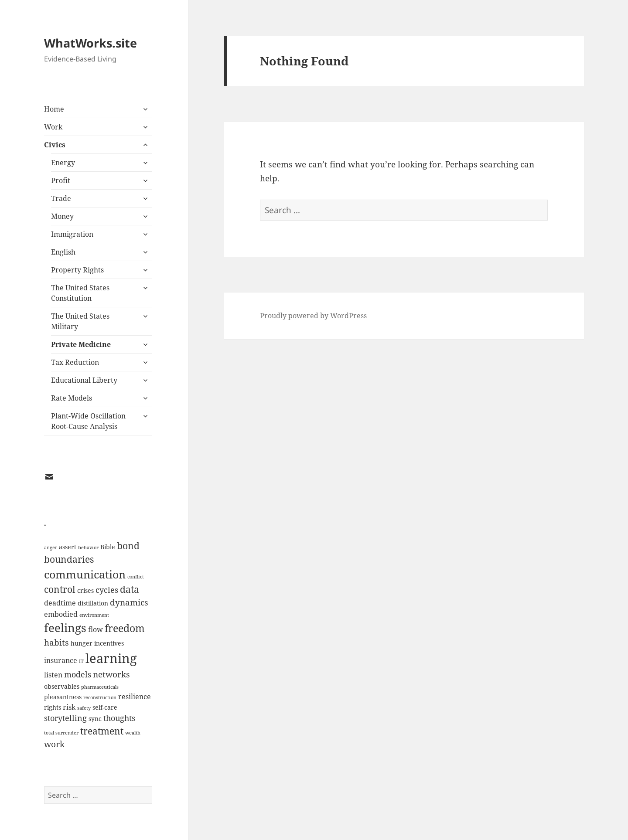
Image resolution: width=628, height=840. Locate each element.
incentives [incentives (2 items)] (109, 643)
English (63, 252)
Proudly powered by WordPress (313, 316)
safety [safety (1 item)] (84, 708)
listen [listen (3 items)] (53, 675)
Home (54, 109)
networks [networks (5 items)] (111, 674)
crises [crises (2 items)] (85, 590)
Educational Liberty (84, 380)
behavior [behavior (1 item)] (88, 548)
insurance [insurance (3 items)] (61, 660)
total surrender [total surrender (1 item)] (61, 733)
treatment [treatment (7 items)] (102, 731)
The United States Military (80, 321)
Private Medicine (81, 344)
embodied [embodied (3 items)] (61, 614)
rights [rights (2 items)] (53, 707)
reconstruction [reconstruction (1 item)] (100, 697)
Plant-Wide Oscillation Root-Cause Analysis (88, 421)
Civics (55, 145)
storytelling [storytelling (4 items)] (65, 718)
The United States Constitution (80, 293)
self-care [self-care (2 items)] (105, 707)
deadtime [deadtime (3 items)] (60, 603)
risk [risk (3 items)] (69, 707)
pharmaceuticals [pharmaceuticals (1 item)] (100, 687)
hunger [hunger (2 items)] (82, 643)
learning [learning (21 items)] (111, 658)
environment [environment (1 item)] (94, 615)
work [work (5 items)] (54, 744)
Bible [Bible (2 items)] (108, 547)
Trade (61, 198)
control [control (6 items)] (60, 589)
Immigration (72, 234)
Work (53, 127)
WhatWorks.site (90, 43)
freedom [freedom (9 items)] (125, 628)
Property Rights (77, 270)
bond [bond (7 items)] (128, 546)
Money (62, 216)
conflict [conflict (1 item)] (136, 577)
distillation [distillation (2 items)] (93, 603)
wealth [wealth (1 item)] (133, 733)
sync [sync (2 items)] (95, 719)
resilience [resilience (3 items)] (135, 697)
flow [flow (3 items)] (96, 629)
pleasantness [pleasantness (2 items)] (63, 697)
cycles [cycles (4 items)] (107, 590)
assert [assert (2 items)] (68, 547)
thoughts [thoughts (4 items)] (119, 718)
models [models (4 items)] (78, 674)
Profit (61, 180)
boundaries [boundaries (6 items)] (69, 559)
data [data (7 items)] (130, 589)
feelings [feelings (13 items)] (65, 628)
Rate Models (72, 398)
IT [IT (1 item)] (81, 661)
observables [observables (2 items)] (62, 686)
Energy (63, 163)
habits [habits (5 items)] (56, 642)
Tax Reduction (75, 362)
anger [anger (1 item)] (51, 548)
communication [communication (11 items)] (85, 574)
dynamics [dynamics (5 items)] (129, 602)
